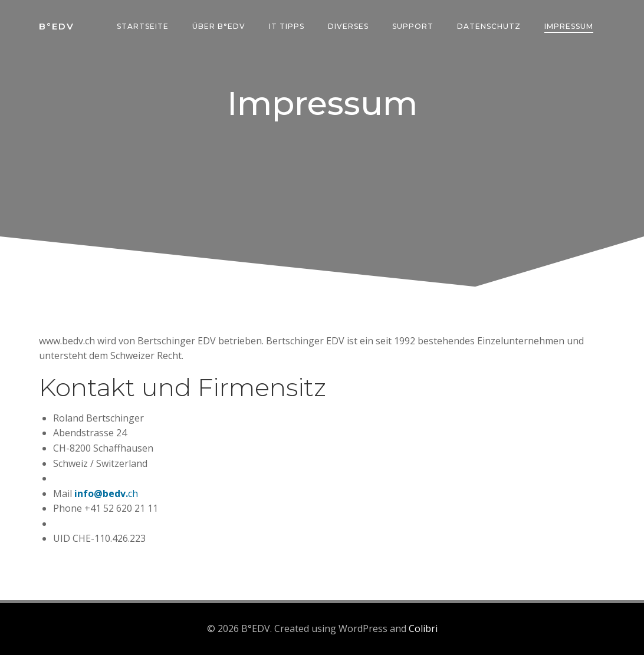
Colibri (423, 628)
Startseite (143, 26)
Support (413, 26)
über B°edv (219, 26)
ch (133, 493)
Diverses (348, 26)
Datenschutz (489, 26)
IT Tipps (287, 26)
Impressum (569, 26)
